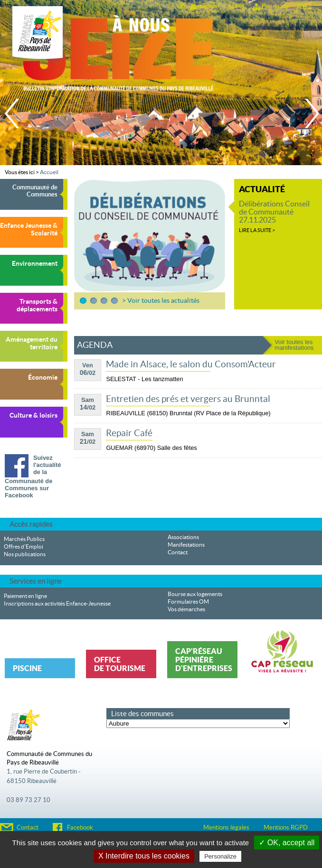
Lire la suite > (257, 230)
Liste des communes (142, 714)
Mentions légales (226, 828)
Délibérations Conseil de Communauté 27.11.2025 (274, 212)
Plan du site (275, 6)
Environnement (35, 263)
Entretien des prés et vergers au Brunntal (188, 399)
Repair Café (129, 433)
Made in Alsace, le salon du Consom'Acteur (191, 364)
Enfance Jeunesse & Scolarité (29, 229)
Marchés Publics (24, 539)
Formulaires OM (188, 602)
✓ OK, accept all (287, 843)
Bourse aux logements (195, 594)
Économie (43, 377)
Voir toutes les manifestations (294, 345)
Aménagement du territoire (32, 343)
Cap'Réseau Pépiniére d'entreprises (204, 660)
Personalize (220, 856)
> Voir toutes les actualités (161, 300)
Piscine (27, 668)
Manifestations (186, 545)
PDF (241, 6)
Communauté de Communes (35, 191)
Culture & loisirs (33, 415)
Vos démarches (186, 609)
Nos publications (25, 554)
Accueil (49, 172)
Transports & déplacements (37, 305)
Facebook (80, 828)
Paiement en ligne (25, 596)
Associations (183, 537)
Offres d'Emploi (24, 547)
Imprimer (210, 6)
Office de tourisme (120, 664)
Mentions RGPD (286, 828)
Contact (178, 552)
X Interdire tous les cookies (144, 856)
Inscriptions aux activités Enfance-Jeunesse (57, 604)
